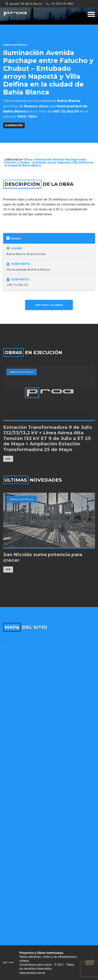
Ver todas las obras (49, 305)
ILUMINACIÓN (14, 125)
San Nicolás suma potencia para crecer (43, 557)
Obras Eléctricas (15, 45)
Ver (8, 459)
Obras (28, 160)
